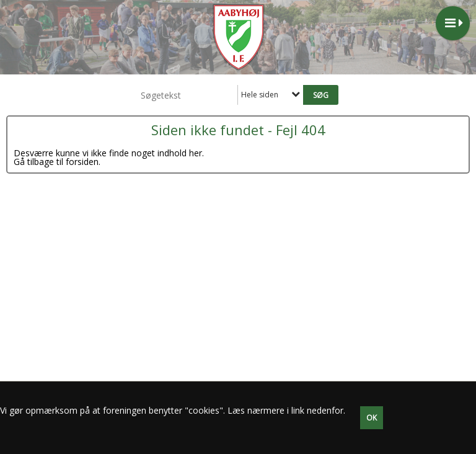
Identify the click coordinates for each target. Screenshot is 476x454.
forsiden (82, 162)
